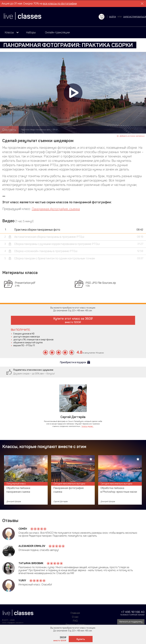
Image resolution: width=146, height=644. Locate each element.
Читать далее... (87, 426)
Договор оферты (75, 625)
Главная (75, 613)
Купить (81, 639)
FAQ (75, 621)
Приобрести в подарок (73, 362)
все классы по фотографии (60, 4)
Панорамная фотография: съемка (56, 209)
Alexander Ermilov (32, 546)
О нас (75, 617)
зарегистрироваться (135, 17)
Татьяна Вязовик (31, 563)
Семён (23, 529)
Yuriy (22, 581)
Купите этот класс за (73, 320)
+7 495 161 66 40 (133, 612)
